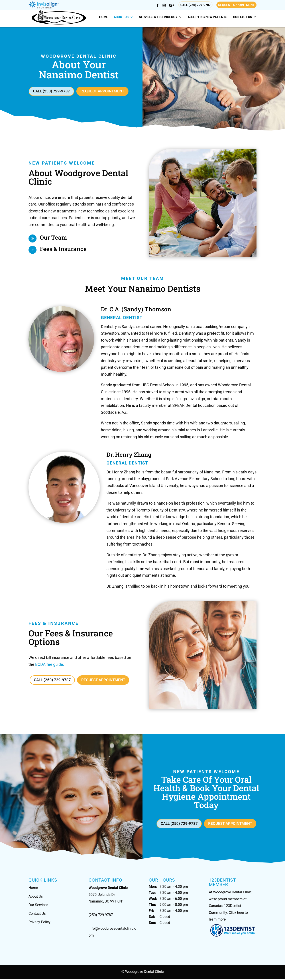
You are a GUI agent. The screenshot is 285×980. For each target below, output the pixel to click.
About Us (121, 17)
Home (104, 17)
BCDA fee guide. (50, 665)
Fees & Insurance (63, 249)
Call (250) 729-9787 (195, 5)
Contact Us (243, 17)
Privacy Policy (40, 924)
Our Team (53, 238)
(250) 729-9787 (101, 916)
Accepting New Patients (208, 17)
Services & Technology (158, 17)
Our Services (38, 906)
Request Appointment (236, 5)
